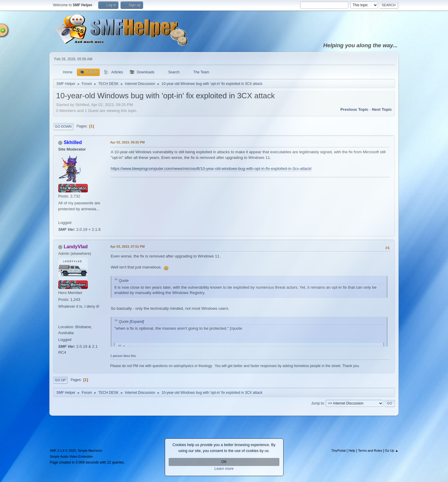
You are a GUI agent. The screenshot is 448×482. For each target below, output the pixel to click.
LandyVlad (76, 247)
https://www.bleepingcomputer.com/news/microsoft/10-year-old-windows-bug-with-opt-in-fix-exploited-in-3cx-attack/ (211, 169)
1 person (116, 356)
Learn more (224, 469)
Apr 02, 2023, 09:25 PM (127, 142)
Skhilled (73, 142)
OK (224, 462)
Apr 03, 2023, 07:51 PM (127, 246)
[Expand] (136, 322)
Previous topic (354, 109)
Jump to (318, 403)
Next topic (382, 109)
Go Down (63, 127)
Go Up (60, 380)
